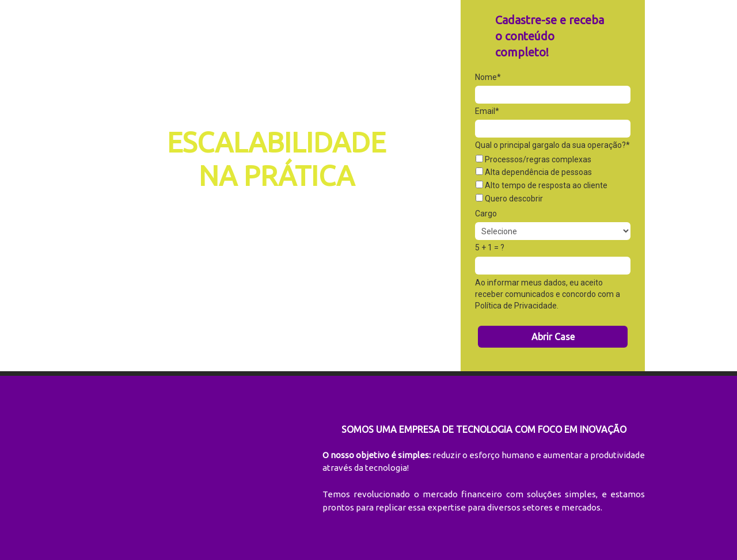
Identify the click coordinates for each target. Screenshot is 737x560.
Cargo (486, 214)
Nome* (488, 77)
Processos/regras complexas (533, 159)
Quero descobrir (509, 199)
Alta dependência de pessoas (534, 172)
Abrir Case (553, 337)
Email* (487, 111)
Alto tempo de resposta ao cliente (542, 185)
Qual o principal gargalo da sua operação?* (552, 145)
